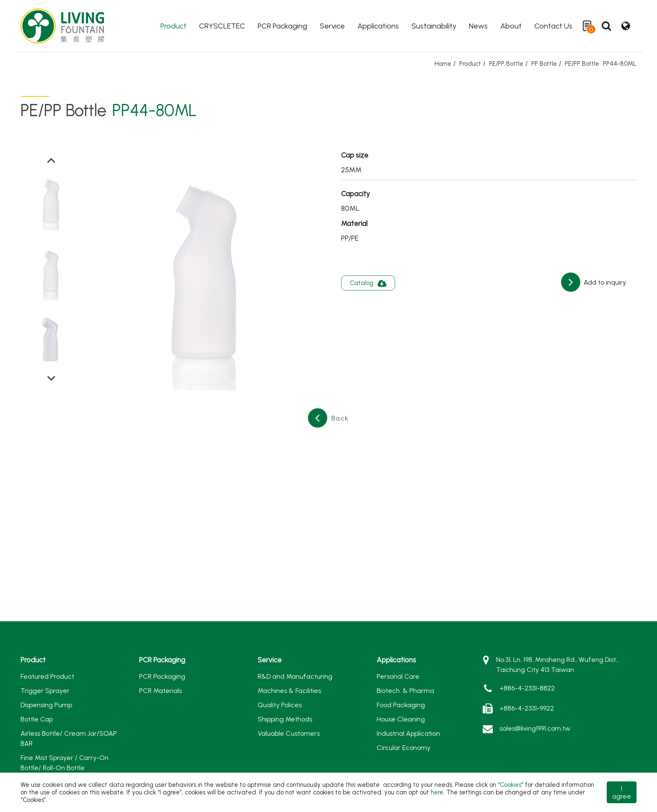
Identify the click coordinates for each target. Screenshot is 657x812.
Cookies (511, 785)
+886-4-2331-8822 (527, 688)
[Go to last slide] (52, 161)
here (437, 792)
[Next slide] (52, 378)
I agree (622, 792)
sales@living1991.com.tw (535, 728)
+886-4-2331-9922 (527, 708)
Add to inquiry (604, 282)
